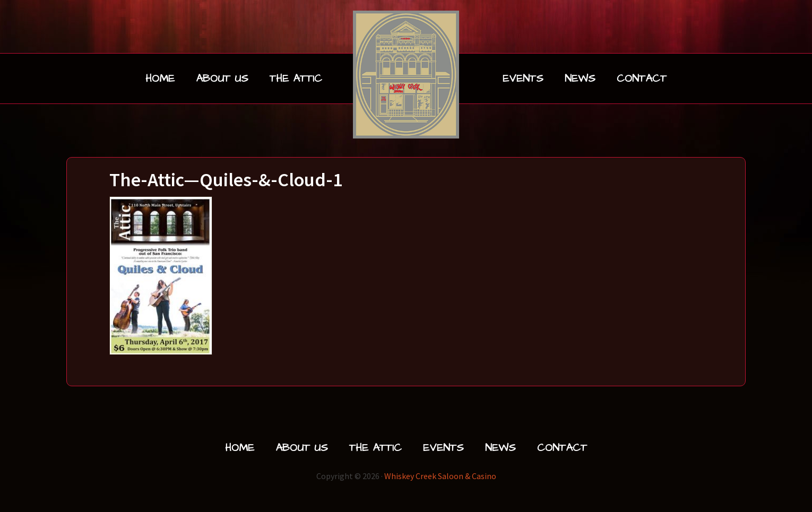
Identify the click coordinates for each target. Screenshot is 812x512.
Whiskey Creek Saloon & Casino (440, 476)
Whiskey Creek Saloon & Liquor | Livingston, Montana (406, 75)
